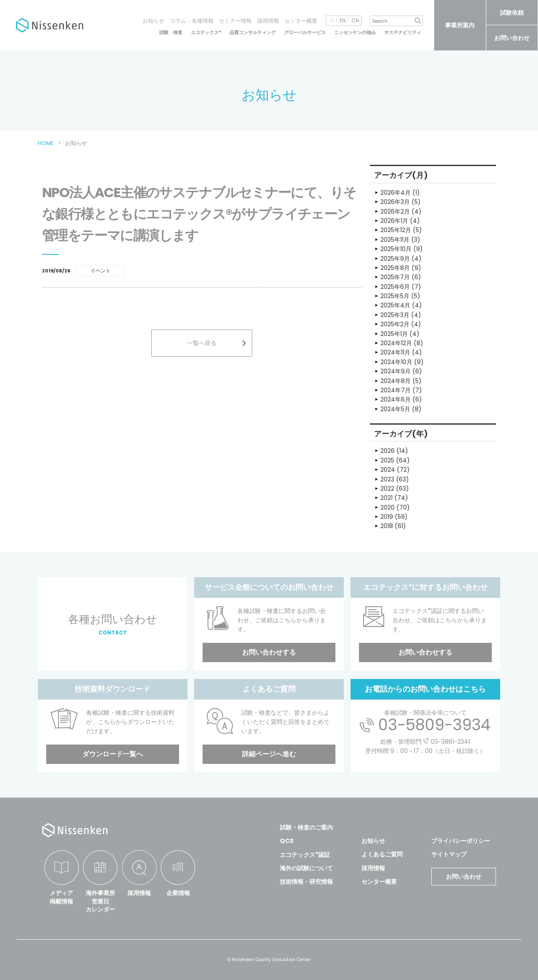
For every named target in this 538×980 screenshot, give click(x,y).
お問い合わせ (512, 38)
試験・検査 (171, 33)
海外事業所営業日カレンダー (100, 901)
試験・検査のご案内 (306, 827)
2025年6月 (395, 287)
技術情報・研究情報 (306, 882)
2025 (387, 460)
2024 (388, 470)
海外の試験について (306, 868)
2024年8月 (396, 381)
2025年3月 (395, 315)
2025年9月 (395, 259)
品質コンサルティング (253, 33)
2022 (387, 489)
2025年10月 (396, 249)
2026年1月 (394, 221)
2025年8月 (395, 268)
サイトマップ (449, 854)
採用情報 (268, 21)
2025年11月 (395, 240)
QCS (287, 841)
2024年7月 (396, 390)
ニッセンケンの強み (355, 33)
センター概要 (301, 21)
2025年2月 (395, 324)
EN (343, 21)
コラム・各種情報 (192, 21)
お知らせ (153, 21)
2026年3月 (395, 202)
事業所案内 (460, 25)
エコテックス (206, 33)
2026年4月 (396, 193)
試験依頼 (512, 13)
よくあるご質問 (382, 854)
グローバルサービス (305, 33)
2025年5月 (395, 296)
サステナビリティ (403, 33)
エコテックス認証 (305, 855)
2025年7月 (395, 277)
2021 (386, 498)
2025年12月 (396, 230)
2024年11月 (395, 352)
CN (355, 21)
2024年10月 (396, 362)
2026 (388, 451)
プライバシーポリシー (461, 841)
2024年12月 (396, 343)
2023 (387, 479)
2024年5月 (395, 409)
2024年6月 (396, 399)
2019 (387, 517)
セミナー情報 (235, 21)
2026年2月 (395, 211)
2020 (388, 507)
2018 (387, 526)
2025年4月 (395, 305)
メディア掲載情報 (61, 897)
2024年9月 (396, 371)
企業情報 (178, 893)
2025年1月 (394, 334)
